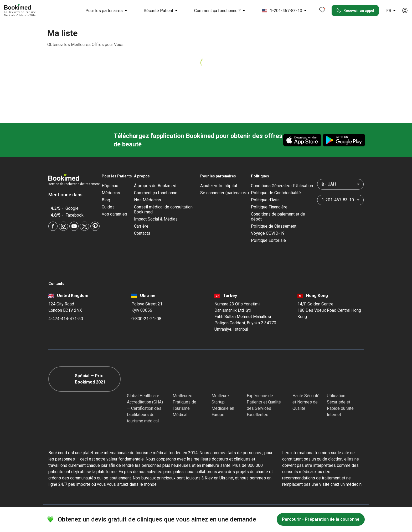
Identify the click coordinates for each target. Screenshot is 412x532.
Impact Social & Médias (156, 219)
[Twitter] (84, 226)
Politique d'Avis (265, 200)
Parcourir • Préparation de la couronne (321, 519)
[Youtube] (74, 226)
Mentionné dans (68, 195)
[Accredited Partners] (256, 379)
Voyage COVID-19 (268, 233)
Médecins (111, 193)
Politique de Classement (274, 226)
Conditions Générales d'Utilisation (282, 186)
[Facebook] (53, 226)
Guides (108, 207)
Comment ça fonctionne (156, 193)
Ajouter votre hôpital (219, 186)
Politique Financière (269, 207)
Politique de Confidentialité (276, 193)
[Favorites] (322, 11)
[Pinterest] (95, 226)
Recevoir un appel (355, 11)
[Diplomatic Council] (302, 379)
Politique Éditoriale (268, 240)
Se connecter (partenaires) (225, 193)
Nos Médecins (148, 200)
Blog (106, 200)
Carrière (141, 226)
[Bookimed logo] (24, 7)
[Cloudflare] (345, 379)
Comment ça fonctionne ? (221, 11)
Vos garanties (114, 214)
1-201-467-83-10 (285, 11)
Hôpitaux (110, 186)
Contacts (142, 233)
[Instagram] (63, 226)
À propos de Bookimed (155, 186)
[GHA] (136, 379)
